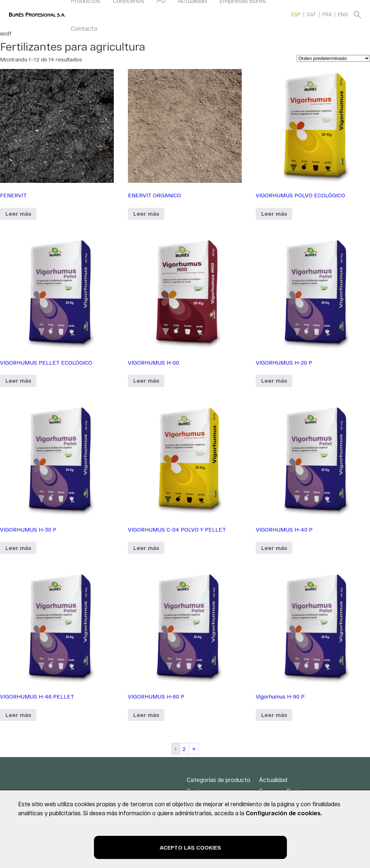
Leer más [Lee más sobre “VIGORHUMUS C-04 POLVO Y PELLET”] (146, 548)
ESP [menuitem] (296, 15)
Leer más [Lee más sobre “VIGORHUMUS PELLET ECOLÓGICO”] (18, 381)
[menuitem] (296, 14)
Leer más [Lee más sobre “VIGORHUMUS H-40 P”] (274, 548)
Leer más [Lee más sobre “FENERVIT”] (18, 214)
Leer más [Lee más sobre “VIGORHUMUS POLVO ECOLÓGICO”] (274, 214)
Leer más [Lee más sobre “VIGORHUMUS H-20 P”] (274, 381)
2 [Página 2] (184, 749)
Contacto (84, 28)
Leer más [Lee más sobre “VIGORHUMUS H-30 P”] (18, 548)
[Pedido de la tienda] (333, 58)
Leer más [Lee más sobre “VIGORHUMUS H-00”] (146, 381)
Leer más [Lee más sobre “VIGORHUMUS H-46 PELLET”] (18, 715)
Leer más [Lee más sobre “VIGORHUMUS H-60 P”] (146, 715)
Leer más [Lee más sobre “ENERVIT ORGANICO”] (146, 214)
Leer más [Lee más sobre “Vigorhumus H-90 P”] (274, 715)
